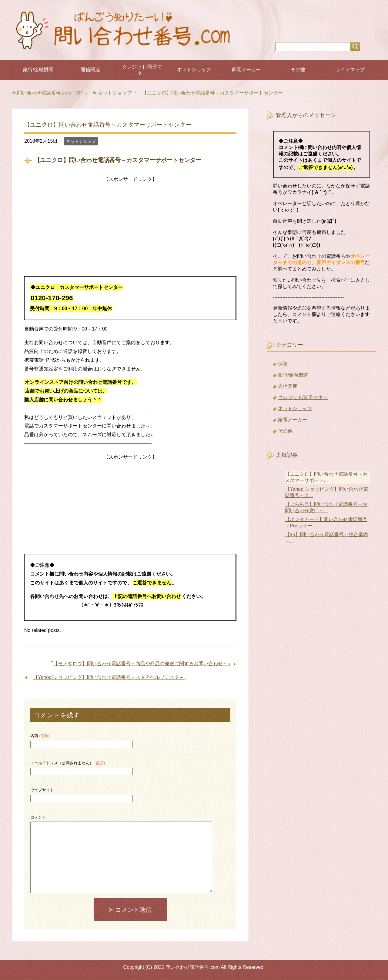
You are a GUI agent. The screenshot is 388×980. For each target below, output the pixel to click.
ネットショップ (194, 70)
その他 (298, 70)
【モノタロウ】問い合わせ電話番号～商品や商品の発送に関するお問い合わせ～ (140, 664)
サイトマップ (350, 70)
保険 (283, 364)
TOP (50, 93)
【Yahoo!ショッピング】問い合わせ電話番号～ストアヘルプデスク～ (109, 677)
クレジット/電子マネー (142, 70)
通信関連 (90, 70)
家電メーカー (246, 70)
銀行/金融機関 (38, 70)
